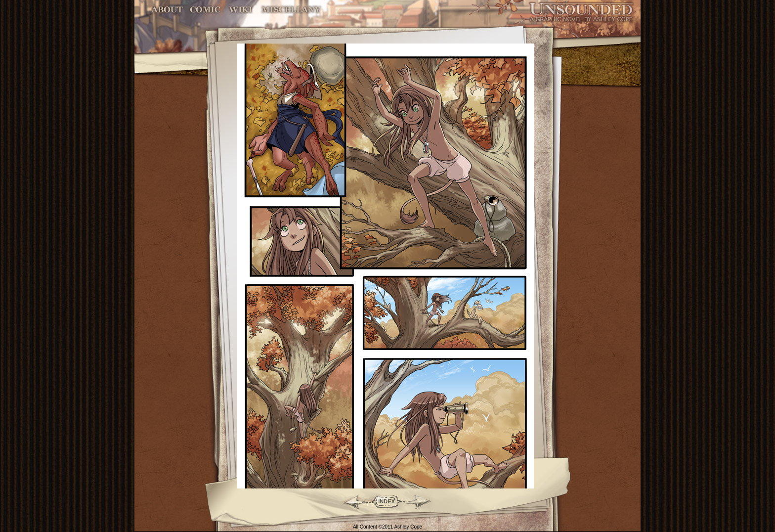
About (168, 10)
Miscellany (291, 10)
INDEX (387, 501)
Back (351, 501)
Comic (205, 10)
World (241, 10)
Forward (422, 501)
